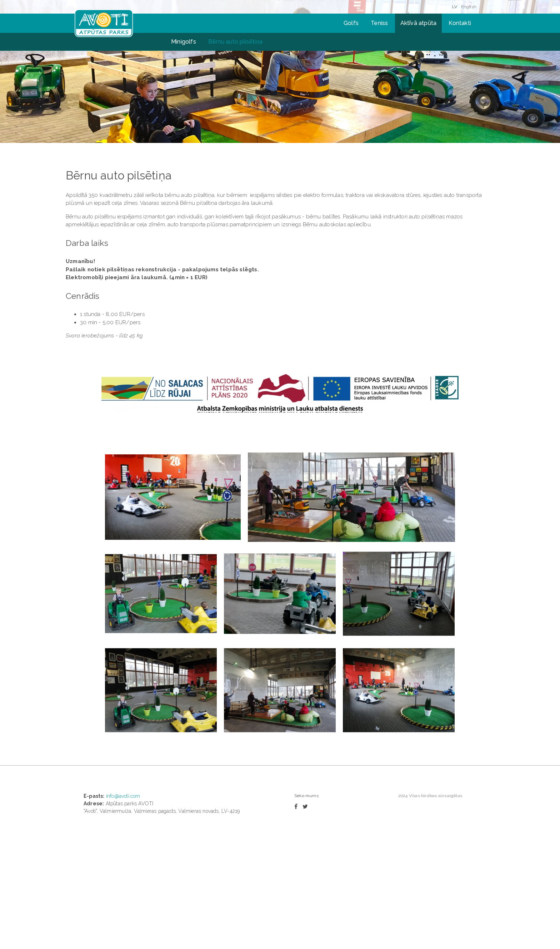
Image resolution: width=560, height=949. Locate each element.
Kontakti (460, 23)
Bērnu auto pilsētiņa (235, 42)
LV (455, 7)
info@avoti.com (123, 796)
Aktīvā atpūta (419, 23)
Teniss (379, 23)
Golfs (351, 23)
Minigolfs (184, 42)
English (469, 7)
